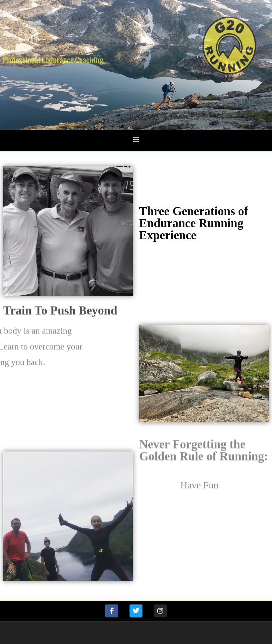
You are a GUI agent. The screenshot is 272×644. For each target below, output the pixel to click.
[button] (136, 139)
